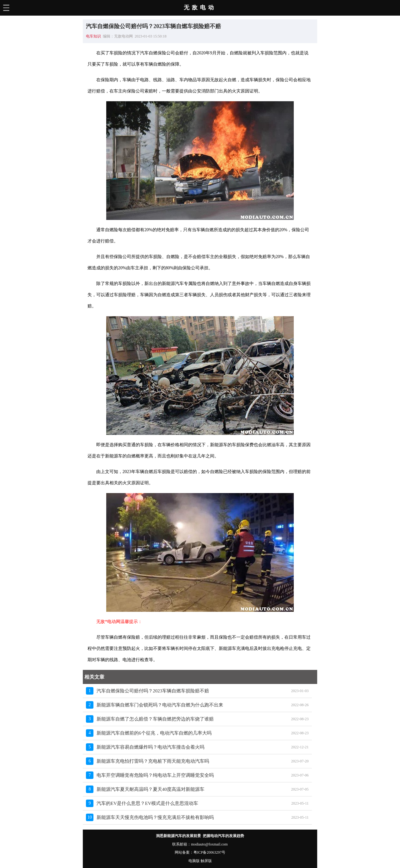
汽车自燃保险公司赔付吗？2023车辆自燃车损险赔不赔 (153, 691)
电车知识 (93, 36)
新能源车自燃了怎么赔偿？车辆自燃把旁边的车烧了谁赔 (155, 719)
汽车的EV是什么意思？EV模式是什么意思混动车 (147, 803)
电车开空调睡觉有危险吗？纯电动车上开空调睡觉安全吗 (155, 775)
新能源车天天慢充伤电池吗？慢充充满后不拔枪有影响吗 (155, 817)
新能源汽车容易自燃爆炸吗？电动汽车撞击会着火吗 (150, 747)
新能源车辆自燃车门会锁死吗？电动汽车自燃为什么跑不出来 (160, 705)
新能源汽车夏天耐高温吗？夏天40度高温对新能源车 (150, 789)
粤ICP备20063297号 (210, 852)
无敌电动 (200, 7)
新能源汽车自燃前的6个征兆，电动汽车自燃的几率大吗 (154, 733)
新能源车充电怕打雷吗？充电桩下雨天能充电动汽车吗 (153, 761)
